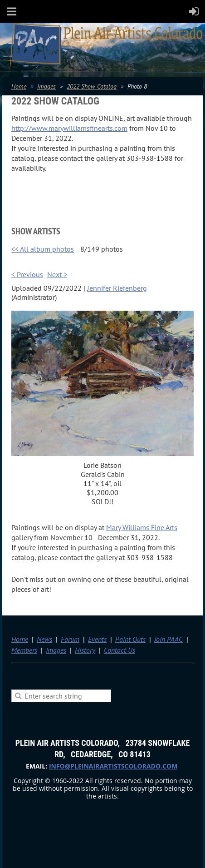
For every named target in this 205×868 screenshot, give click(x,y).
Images (46, 86)
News (44, 639)
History (85, 650)
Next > (57, 274)
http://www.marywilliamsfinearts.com (69, 128)
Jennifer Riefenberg (117, 288)
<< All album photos (43, 249)
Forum (70, 639)
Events (97, 639)
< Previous (27, 274)
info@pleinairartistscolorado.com (113, 766)
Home (19, 86)
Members (24, 650)
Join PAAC (168, 639)
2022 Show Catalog (92, 86)
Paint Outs (130, 639)
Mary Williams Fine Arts (142, 527)
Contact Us (120, 650)
